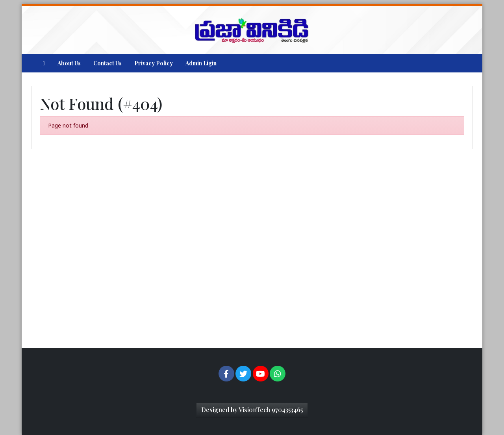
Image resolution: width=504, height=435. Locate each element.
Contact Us (107, 63)
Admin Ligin (201, 63)
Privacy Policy (154, 63)
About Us (69, 63)
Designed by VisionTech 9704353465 (252, 410)
